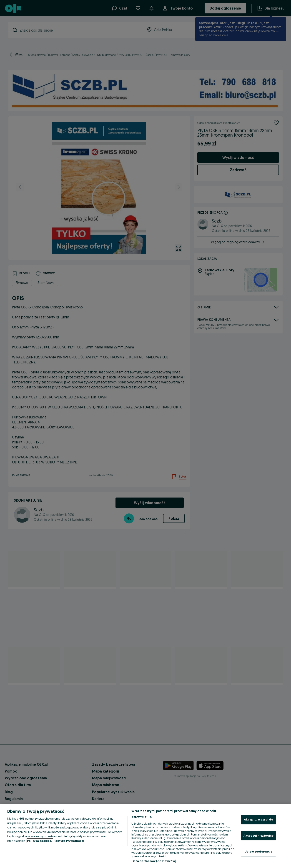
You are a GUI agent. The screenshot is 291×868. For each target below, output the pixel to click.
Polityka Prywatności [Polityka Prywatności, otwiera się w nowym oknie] (69, 841)
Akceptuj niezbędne (258, 835)
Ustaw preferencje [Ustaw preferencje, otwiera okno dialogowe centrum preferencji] (258, 851)
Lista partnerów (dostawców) (154, 861)
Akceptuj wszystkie (258, 819)
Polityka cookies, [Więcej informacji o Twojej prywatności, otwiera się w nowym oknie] (40, 841)
